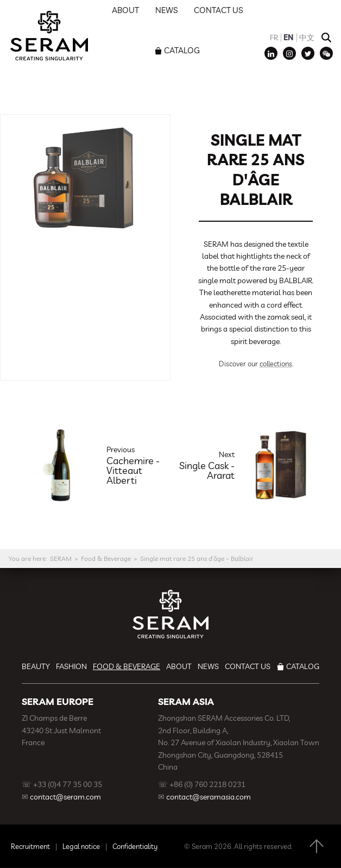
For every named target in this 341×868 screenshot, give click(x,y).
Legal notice (81, 846)
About (179, 666)
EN (289, 38)
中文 (307, 38)
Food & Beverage (106, 558)
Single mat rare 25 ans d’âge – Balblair (197, 558)
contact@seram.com (65, 797)
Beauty (36, 666)
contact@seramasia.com (209, 797)
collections (276, 364)
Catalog (182, 50)
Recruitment (30, 846)
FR (274, 38)
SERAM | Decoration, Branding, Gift (49, 35)
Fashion (71, 666)
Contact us (248, 666)
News (208, 666)
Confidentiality (135, 846)
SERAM (61, 558)
